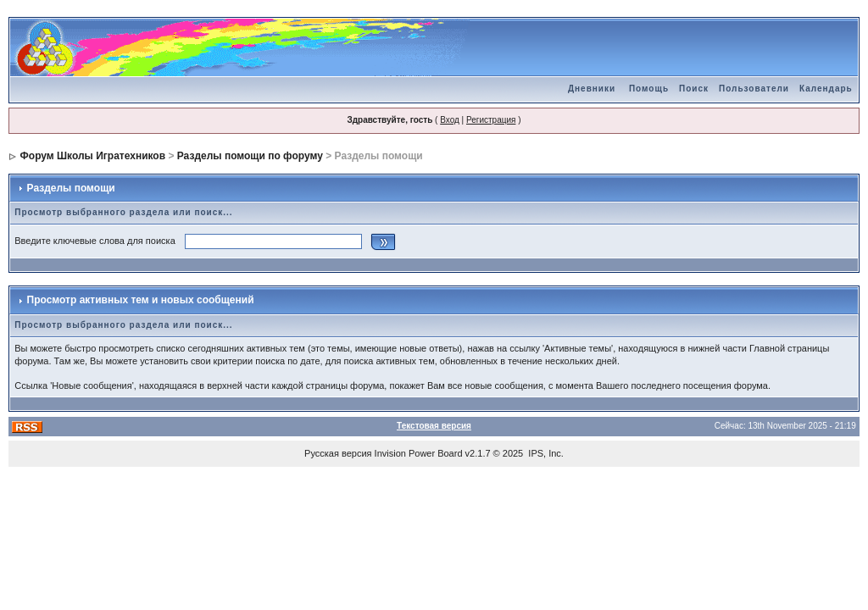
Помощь (649, 89)
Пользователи (754, 89)
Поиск (694, 89)
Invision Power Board (419, 453)
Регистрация (491, 120)
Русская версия (338, 453)
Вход (450, 120)
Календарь (826, 89)
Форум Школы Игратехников (93, 156)
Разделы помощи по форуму (250, 156)
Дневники (592, 89)
